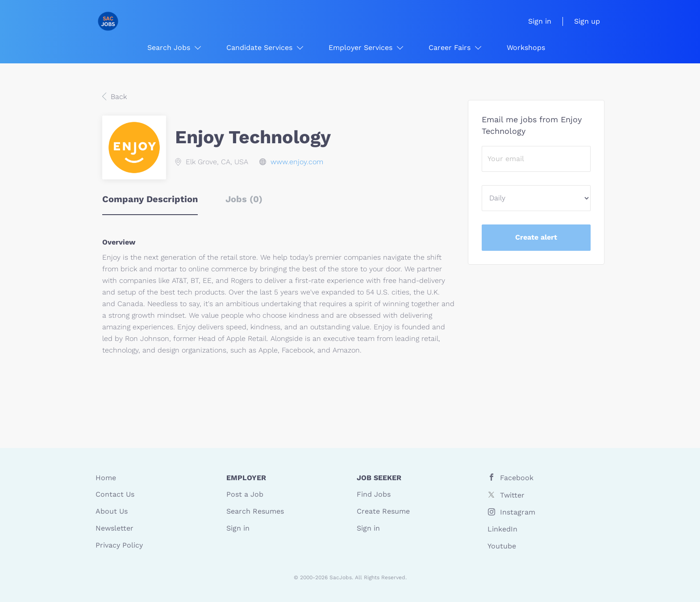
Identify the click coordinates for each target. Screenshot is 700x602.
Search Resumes (255, 511)
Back (118, 97)
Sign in (540, 21)
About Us (112, 511)
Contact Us (115, 494)
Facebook (517, 478)
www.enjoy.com (297, 162)
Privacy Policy (119, 545)
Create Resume (383, 511)
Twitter (512, 495)
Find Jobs (374, 494)
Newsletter (115, 528)
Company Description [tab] (150, 199)
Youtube (502, 546)
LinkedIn (502, 529)
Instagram (518, 512)
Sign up (587, 21)
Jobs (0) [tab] (244, 199)
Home (106, 478)
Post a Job (245, 494)
